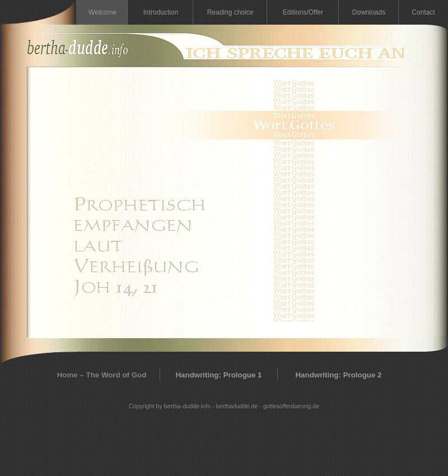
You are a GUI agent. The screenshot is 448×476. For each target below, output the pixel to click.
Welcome (102, 12)
